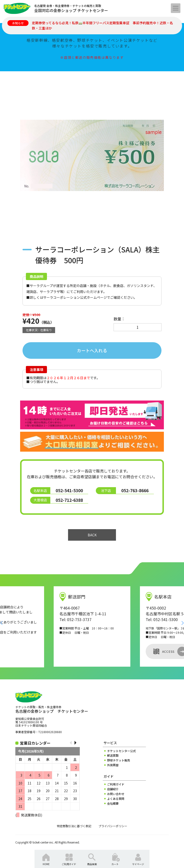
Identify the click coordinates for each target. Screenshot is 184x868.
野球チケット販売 (119, 760)
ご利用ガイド (116, 784)
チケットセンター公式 (121, 751)
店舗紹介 (113, 789)
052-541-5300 (69, 490)
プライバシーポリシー (113, 826)
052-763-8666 (135, 490)
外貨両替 (113, 765)
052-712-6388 (69, 500)
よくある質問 (116, 799)
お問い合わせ (116, 794)
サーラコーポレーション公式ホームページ (75, 297)
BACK (92, 535)
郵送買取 (113, 755)
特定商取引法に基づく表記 (74, 826)
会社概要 (113, 803)
